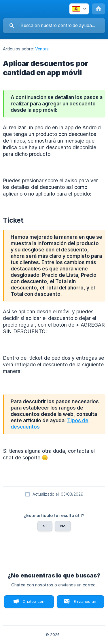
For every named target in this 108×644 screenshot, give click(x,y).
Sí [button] (45, 526)
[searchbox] (54, 26)
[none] (79, 9)
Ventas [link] (42, 49)
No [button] (63, 526)
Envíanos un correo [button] (85, 604)
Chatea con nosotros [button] (33, 604)
